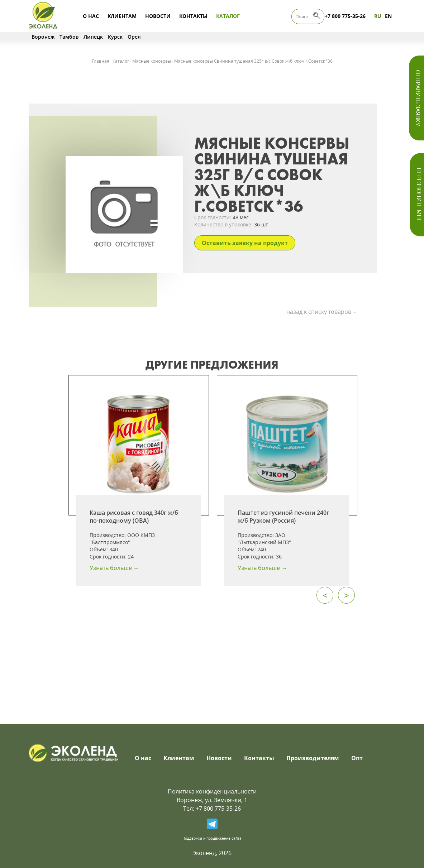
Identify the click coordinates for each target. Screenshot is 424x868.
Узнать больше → (114, 568)
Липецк (93, 37)
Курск (115, 37)
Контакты (193, 16)
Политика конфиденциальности (212, 791)
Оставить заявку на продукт (245, 243)
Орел (134, 37)
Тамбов (69, 37)
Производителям (313, 758)
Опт (357, 758)
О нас (91, 16)
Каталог (228, 16)
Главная (101, 61)
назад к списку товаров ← (322, 312)
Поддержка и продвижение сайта (212, 838)
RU (378, 16)
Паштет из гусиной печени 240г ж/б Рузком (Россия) (283, 517)
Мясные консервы (152, 61)
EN (388, 16)
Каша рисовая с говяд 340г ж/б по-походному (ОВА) (134, 517)
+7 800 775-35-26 (345, 16)
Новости (158, 16)
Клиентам (122, 16)
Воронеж (43, 37)
